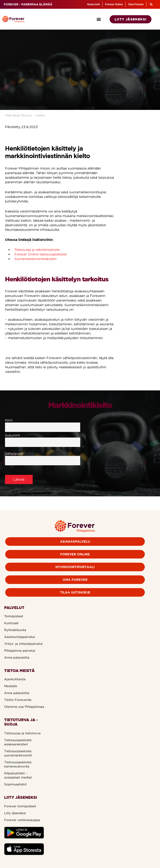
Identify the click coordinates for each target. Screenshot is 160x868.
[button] (99, 19)
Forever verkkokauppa (22, 820)
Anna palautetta (17, 657)
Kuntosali (11, 623)
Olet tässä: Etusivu (19, 115)
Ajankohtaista (15, 679)
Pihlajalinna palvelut (20, 651)
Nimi (43, 424)
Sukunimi (43, 439)
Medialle (11, 686)
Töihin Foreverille (18, 700)
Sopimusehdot (15, 784)
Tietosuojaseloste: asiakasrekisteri (18, 742)
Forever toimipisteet (20, 806)
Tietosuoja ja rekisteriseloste (37, 250)
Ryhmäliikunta (15, 630)
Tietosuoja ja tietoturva (22, 733)
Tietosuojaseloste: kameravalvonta (18, 764)
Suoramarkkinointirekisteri (35, 259)
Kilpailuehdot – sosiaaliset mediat (18, 775)
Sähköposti (43, 457)
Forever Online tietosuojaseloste (41, 254)
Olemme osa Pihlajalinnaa (24, 707)
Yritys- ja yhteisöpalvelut (23, 644)
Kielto (41, 115)
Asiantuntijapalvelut (20, 637)
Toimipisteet (14, 616)
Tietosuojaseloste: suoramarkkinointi (18, 753)
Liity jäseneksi (15, 813)
